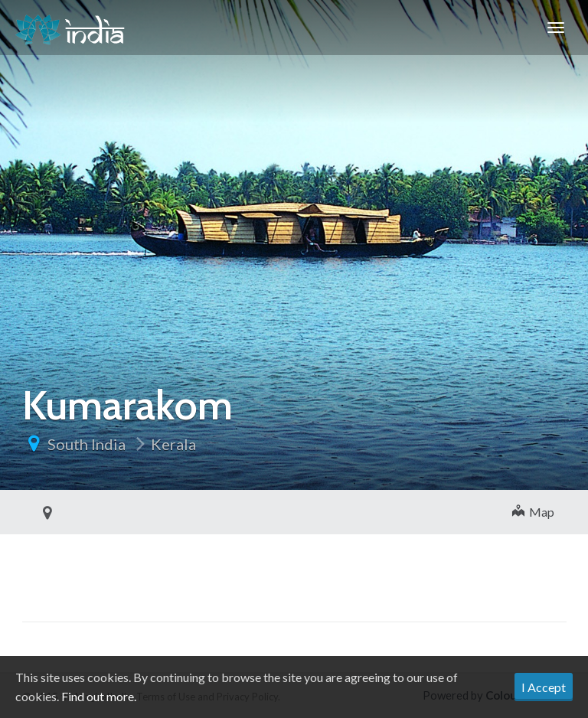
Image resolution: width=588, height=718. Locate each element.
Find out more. (99, 696)
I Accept (544, 687)
